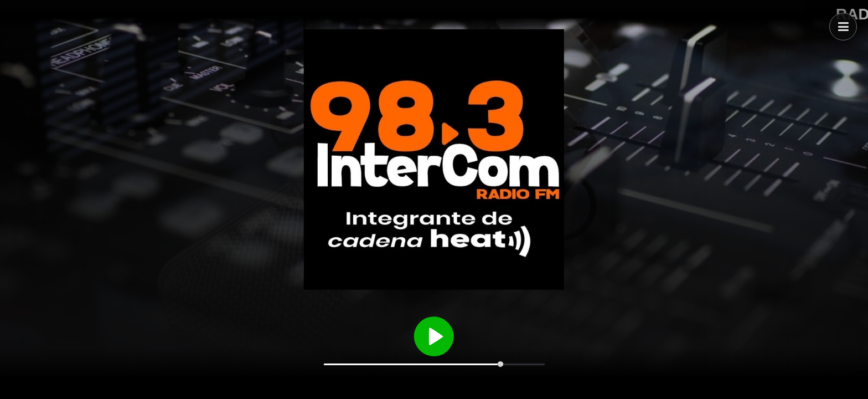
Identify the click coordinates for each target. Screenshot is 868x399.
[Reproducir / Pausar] (434, 335)
